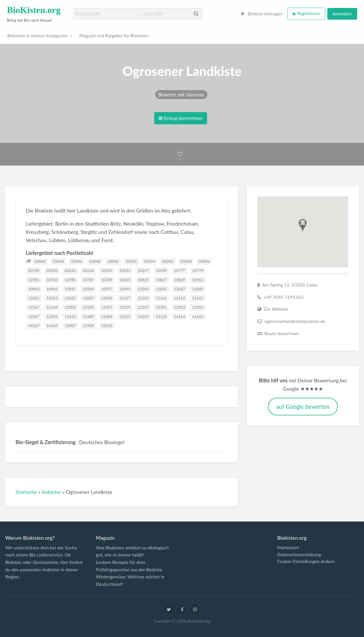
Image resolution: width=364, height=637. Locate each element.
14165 (198, 317)
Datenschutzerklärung (299, 554)
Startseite (26, 492)
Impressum (288, 547)
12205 (88, 307)
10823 (125, 280)
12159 (143, 298)
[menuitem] (262, 14)
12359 (52, 317)
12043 (143, 289)
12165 (198, 298)
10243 (106, 271)
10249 (161, 271)
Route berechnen (282, 333)
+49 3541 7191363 (284, 297)
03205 (52, 271)
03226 (88, 271)
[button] (303, 225)
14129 (161, 317)
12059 (106, 298)
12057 (88, 298)
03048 (95, 261)
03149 (34, 271)
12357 (34, 317)
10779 (198, 271)
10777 (180, 271)
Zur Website (276, 309)
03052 (131, 261)
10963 (34, 289)
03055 (168, 261)
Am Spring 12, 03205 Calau (290, 285)
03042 (40, 261)
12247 (143, 307)
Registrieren (309, 13)
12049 (198, 289)
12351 (161, 307)
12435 (70, 317)
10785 (70, 280)
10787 (88, 280)
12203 (70, 307)
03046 (77, 261)
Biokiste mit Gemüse (181, 94)
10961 (198, 280)
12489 (106, 317)
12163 (180, 298)
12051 (34, 298)
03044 (58, 261)
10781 (34, 280)
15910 (106, 326)
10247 (143, 271)
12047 (180, 289)
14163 (180, 317)
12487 (88, 317)
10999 (125, 289)
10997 (106, 289)
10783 (52, 280)
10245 (125, 271)
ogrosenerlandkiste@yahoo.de (295, 321)
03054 (149, 261)
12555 (125, 317)
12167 (34, 307)
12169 (52, 307)
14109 (143, 317)
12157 (125, 298)
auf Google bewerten (303, 407)
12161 (161, 298)
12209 (125, 307)
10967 (70, 289)
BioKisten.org (34, 10)
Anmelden (342, 14)
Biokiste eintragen (262, 14)
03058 (186, 261)
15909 (88, 326)
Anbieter (51, 492)
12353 (180, 307)
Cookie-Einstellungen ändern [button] (306, 561)
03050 (113, 261)
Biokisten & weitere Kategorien (37, 36)
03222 (70, 271)
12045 (161, 289)
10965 (52, 289)
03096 (204, 261)
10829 (180, 280)
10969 (88, 289)
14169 (52, 326)
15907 (70, 326)
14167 (34, 326)
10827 (161, 280)
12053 (52, 298)
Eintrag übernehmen (180, 118)
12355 (198, 307)
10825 (143, 280)
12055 (70, 298)
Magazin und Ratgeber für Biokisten (114, 36)
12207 (106, 307)
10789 (106, 280)
